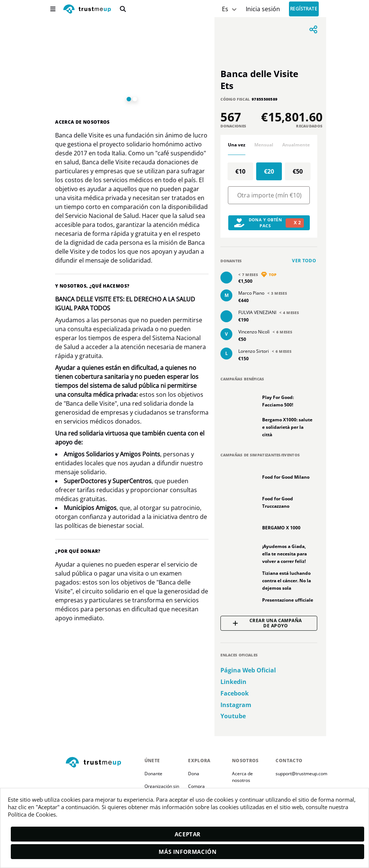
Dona (194, 774)
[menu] (53, 9)
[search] (123, 9)
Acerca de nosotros (243, 777)
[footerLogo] (102, 763)
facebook (235, 693)
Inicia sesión (263, 9)
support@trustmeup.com (301, 774)
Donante (153, 774)
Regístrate (304, 9)
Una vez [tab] (237, 145)
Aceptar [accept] (188, 834)
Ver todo (304, 261)
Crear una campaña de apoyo (267, 623)
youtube (233, 716)
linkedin (233, 682)
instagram (236, 705)
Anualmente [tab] (296, 145)
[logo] (87, 10)
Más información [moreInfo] (187, 852)
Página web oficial (248, 670)
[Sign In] (263, 9)
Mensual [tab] (264, 145)
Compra (196, 786)
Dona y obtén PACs (269, 223)
